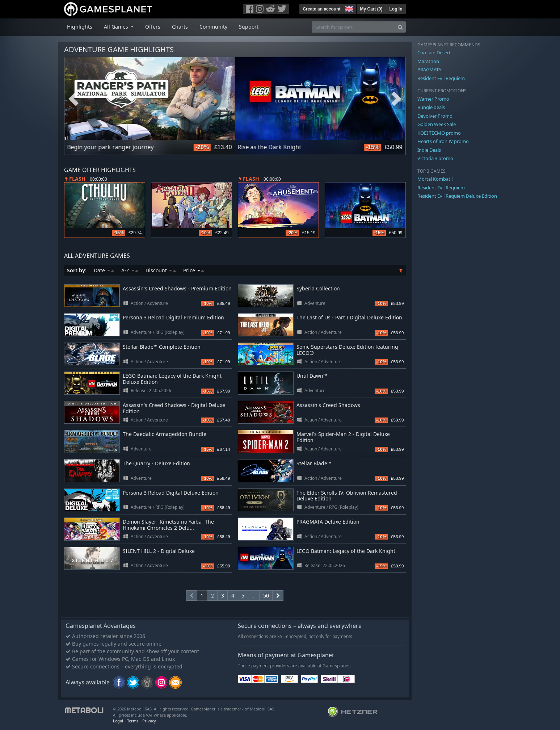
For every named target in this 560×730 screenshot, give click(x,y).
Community (213, 27)
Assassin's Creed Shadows (328, 405)
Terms (133, 721)
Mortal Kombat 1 (436, 179)
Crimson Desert (434, 53)
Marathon (428, 61)
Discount (161, 270)
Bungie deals (431, 107)
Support (249, 27)
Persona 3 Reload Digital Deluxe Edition (171, 493)
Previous (73, 99)
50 (266, 595)
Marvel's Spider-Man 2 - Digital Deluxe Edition (343, 437)
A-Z (130, 270)
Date (104, 270)
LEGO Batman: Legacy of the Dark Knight (346, 551)
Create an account (321, 9)
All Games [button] (117, 27)
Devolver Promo (435, 116)
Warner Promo (433, 99)
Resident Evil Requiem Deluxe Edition (457, 196)
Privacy (149, 721)
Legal (118, 721)
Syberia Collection (318, 288)
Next (396, 99)
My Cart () (371, 9)
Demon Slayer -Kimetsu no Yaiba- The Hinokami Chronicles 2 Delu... (168, 525)
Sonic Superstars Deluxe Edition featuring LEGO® (347, 350)
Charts (180, 27)
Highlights (80, 27)
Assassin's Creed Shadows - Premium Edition (177, 288)
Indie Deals (429, 150)
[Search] (400, 27)
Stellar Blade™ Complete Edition (162, 347)
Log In (396, 9)
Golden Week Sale (437, 124)
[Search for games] (353, 27)
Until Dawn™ (312, 376)
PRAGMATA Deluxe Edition (328, 522)
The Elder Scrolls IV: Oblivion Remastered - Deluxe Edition (348, 496)
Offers (153, 27)
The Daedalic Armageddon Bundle (165, 434)
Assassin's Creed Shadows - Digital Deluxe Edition (174, 408)
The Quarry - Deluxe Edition (156, 463)
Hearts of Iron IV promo (443, 141)
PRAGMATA (429, 70)
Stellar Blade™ (314, 463)
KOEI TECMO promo (439, 133)
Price (194, 270)
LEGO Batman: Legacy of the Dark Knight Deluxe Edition (172, 379)
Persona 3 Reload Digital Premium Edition (173, 317)
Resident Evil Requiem (441, 78)
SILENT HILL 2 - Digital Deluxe (159, 551)
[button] (348, 8)
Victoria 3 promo (435, 158)
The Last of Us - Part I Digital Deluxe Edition (349, 317)
